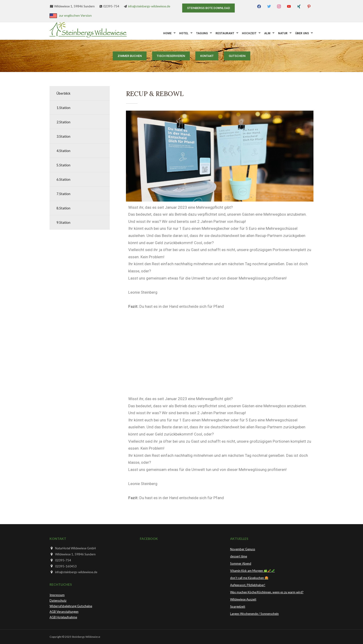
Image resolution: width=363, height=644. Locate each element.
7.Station (64, 194)
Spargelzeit (238, 607)
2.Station (64, 122)
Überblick (65, 93)
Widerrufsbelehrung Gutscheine (71, 606)
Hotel (184, 33)
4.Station (64, 151)
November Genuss (243, 549)
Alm (267, 33)
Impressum (57, 595)
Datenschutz (58, 600)
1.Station (64, 107)
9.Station (64, 222)
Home (167, 33)
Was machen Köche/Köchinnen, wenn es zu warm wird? (267, 592)
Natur (283, 33)
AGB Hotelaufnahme (63, 617)
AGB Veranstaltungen (64, 612)
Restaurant (225, 33)
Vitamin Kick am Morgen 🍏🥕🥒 (252, 571)
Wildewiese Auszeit (243, 599)
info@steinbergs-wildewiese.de (149, 6)
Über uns (302, 33)
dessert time (239, 556)
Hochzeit (249, 33)
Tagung (202, 33)
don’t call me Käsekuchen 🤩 (249, 578)
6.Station (64, 179)
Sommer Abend (241, 563)
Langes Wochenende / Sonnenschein (254, 614)
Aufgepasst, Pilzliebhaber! (248, 585)
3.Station (64, 136)
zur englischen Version (75, 15)
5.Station (64, 165)
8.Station (64, 208)
